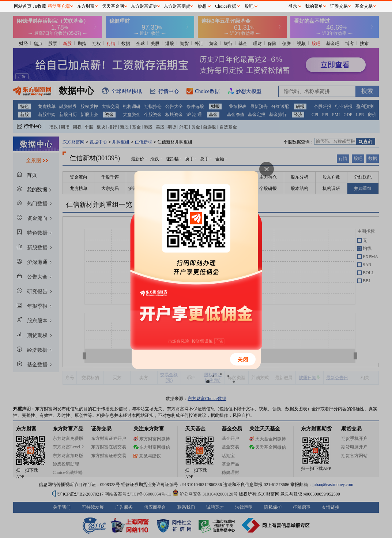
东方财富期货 (177, 6)
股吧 (249, 6)
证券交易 (339, 6)
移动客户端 (59, 6)
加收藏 (39, 6)
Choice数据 (226, 6)
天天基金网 (113, 6)
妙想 (202, 6)
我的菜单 (314, 6)
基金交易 (364, 6)
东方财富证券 (144, 6)
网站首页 (23, 6)
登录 (293, 6)
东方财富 (86, 6)
